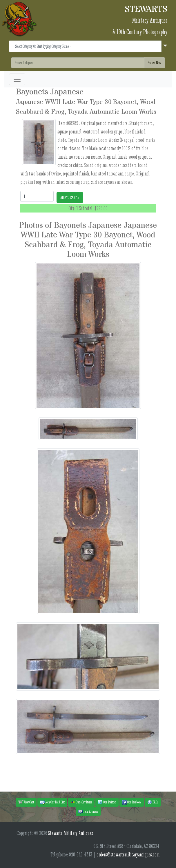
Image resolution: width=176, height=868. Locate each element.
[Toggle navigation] (17, 79)
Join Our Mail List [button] (52, 802)
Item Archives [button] (88, 812)
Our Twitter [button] (107, 802)
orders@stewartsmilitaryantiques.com (128, 855)
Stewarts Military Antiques (71, 833)
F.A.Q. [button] (153, 802)
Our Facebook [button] (132, 802)
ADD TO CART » (70, 197)
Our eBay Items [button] (81, 802)
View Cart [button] (26, 802)
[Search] (78, 63)
